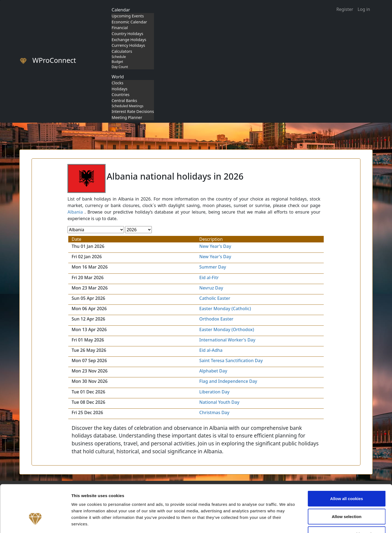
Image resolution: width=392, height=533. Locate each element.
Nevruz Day (211, 288)
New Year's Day (215, 246)
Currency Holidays (128, 45)
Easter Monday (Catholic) (225, 309)
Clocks (117, 83)
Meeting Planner (127, 117)
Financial (120, 28)
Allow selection (346, 480)
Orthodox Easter (216, 319)
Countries (121, 95)
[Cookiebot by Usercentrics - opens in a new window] (35, 522)
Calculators (122, 51)
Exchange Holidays (129, 40)
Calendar (121, 10)
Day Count (120, 67)
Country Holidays (127, 34)
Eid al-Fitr (209, 278)
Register (345, 9)
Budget (117, 62)
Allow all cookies (347, 462)
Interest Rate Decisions (133, 111)
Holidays (119, 89)
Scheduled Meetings (127, 106)
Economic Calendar (129, 22)
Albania (75, 212)
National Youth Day (219, 402)
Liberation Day (214, 392)
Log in (364, 9)
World (118, 77)
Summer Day (213, 267)
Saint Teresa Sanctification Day (231, 361)
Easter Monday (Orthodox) (227, 329)
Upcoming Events (128, 16)
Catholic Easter (215, 298)
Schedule (119, 57)
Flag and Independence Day (228, 381)
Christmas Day (214, 412)
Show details (285, 522)
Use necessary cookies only (347, 497)
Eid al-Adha (211, 350)
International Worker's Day (227, 340)
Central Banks (124, 101)
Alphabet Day (213, 371)
